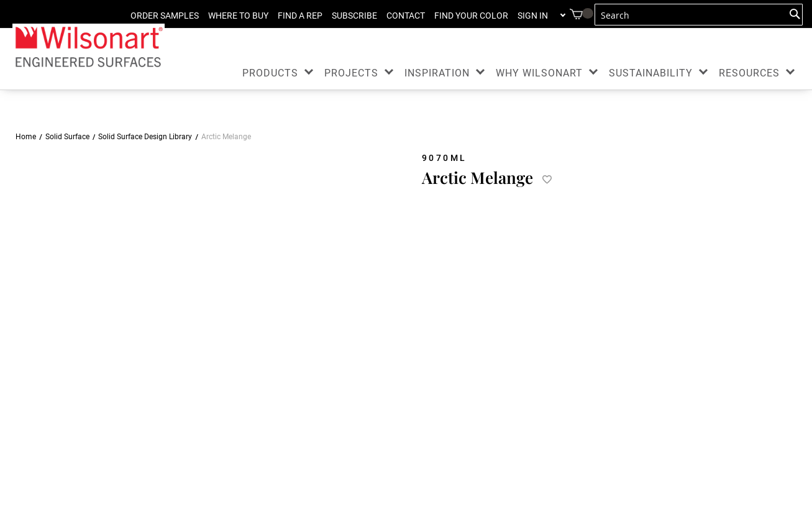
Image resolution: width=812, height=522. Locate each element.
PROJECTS (351, 73)
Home (26, 137)
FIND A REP (300, 16)
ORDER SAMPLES (165, 16)
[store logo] (89, 46)
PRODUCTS (270, 73)
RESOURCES (749, 73)
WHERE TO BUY (238, 16)
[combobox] (699, 15)
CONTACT (406, 16)
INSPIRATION (437, 73)
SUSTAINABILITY (651, 73)
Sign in (533, 16)
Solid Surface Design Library (145, 137)
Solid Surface (67, 137)
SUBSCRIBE (354, 16)
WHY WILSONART (539, 73)
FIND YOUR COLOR (471, 16)
